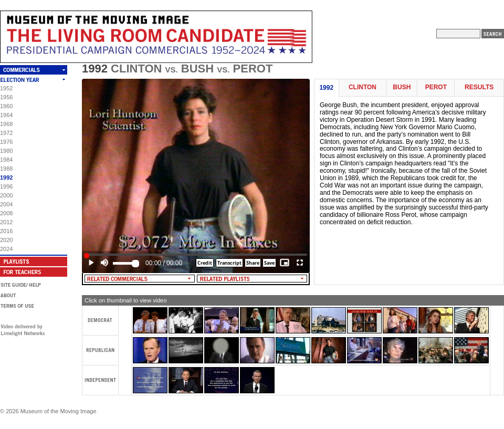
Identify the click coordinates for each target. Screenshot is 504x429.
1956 (6, 97)
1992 (6, 177)
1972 (6, 133)
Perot (436, 87)
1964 (6, 115)
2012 (6, 222)
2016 (6, 231)
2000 (6, 195)
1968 (6, 124)
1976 (6, 142)
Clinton (363, 87)
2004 (6, 204)
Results (479, 87)
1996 (6, 186)
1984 (6, 160)
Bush (402, 87)
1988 (6, 169)
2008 (6, 213)
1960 (6, 106)
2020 (6, 240)
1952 (6, 88)
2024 (6, 249)
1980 (6, 151)
